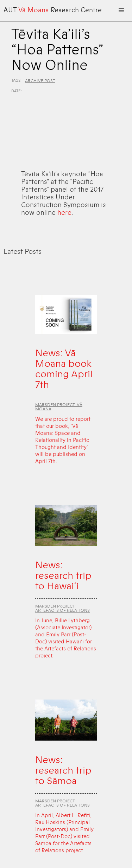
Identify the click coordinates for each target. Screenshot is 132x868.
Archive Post (40, 81)
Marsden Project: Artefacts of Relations (62, 608)
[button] (121, 11)
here (64, 213)
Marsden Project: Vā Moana (59, 407)
